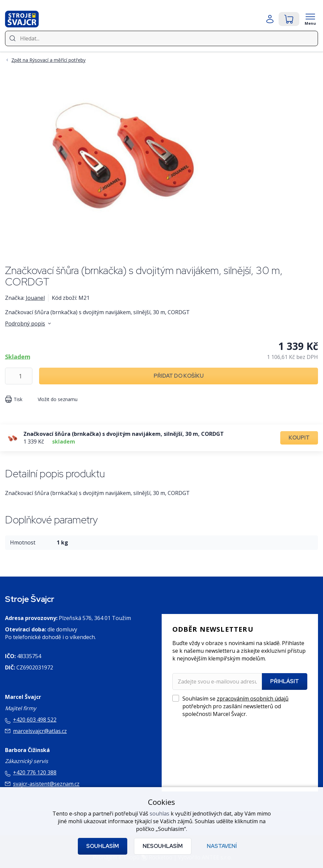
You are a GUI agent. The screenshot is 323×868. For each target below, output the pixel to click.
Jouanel (35, 298)
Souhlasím (103, 846)
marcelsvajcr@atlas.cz (40, 731)
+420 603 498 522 (35, 720)
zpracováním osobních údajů (253, 699)
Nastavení (222, 846)
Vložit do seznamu (58, 399)
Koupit (299, 438)
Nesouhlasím (163, 846)
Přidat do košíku (179, 376)
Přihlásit (285, 681)
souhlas (159, 814)
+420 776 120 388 (35, 772)
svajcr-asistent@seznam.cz (46, 784)
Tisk (18, 399)
